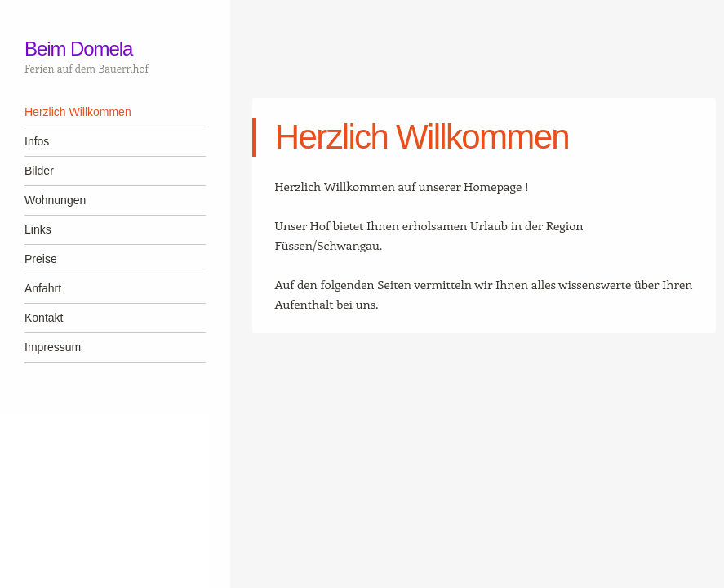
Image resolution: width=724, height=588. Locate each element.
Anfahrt (43, 288)
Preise (41, 259)
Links (38, 229)
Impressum (53, 347)
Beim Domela (78, 49)
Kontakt (44, 318)
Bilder (39, 171)
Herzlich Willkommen (78, 112)
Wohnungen (55, 200)
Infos (37, 141)
